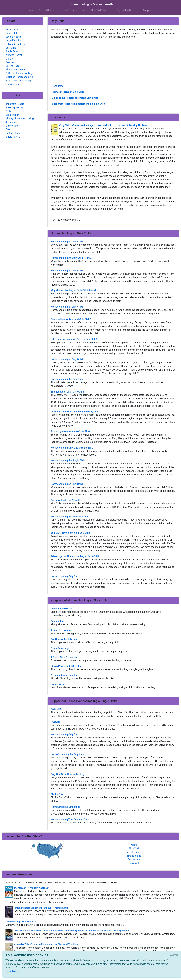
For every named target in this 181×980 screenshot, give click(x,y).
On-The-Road (12, 66)
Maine (134, 845)
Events (9, 129)
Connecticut (134, 859)
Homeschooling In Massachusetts (91, 4)
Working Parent (14, 55)
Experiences (12, 30)
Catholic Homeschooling (19, 73)
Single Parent (13, 51)
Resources (58, 86)
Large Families (13, 40)
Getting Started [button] (47, 10)
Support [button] (147, 10)
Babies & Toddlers (15, 44)
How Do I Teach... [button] (101, 10)
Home (31, 10)
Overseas (10, 62)
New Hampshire (134, 852)
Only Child (11, 48)
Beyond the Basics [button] (127, 10)
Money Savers (13, 126)
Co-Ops (9, 111)
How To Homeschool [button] (73, 10)
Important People (15, 104)
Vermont (134, 863)
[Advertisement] (113, 61)
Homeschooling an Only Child (68, 92)
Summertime (12, 84)
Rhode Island (134, 856)
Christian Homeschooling (19, 77)
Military (9, 59)
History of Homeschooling (20, 118)
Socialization (12, 115)
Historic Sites (13, 133)
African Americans (15, 70)
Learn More (12, 971)
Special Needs (13, 37)
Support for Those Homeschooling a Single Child (78, 104)
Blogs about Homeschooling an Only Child (75, 98)
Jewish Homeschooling (18, 81)
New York (134, 848)
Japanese (11, 122)
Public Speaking (14, 108)
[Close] (174, 955)
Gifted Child (12, 33)
